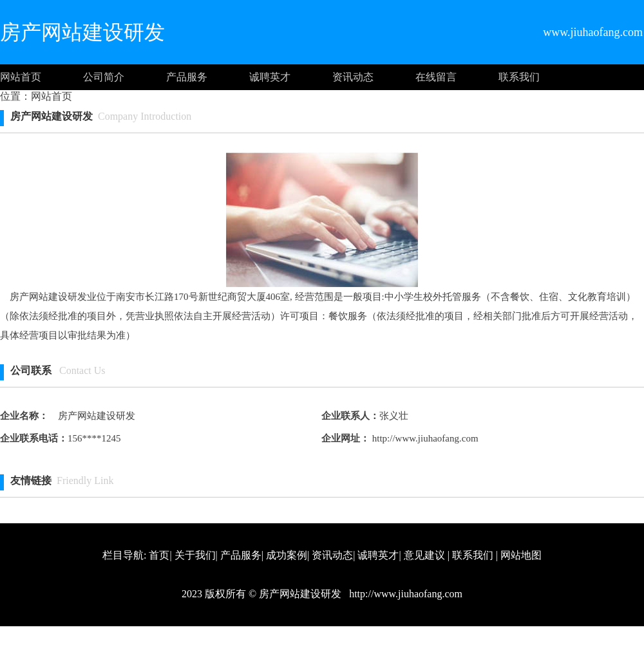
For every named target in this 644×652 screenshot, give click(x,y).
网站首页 (21, 77)
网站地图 (521, 555)
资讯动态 (353, 77)
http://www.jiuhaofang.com (424, 438)
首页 (159, 555)
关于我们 (195, 555)
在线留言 (436, 77)
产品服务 (187, 77)
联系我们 (519, 77)
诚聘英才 (270, 77)
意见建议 (424, 555)
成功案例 (287, 555)
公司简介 (104, 77)
